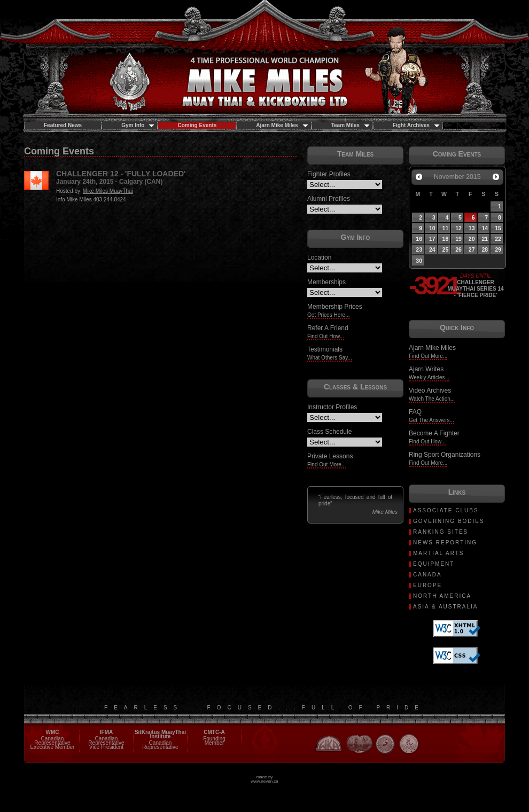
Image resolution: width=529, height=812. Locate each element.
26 (458, 249)
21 (485, 239)
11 (446, 228)
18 (446, 239)
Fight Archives (416, 125)
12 (458, 228)
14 (485, 228)
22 (498, 239)
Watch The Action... (432, 399)
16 (419, 239)
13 (472, 228)
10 (432, 228)
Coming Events (197, 125)
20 (472, 239)
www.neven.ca (264, 781)
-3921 (427, 286)
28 (485, 249)
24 (432, 249)
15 (498, 228)
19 (458, 239)
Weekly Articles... (429, 377)
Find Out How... (326, 336)
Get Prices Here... (328, 315)
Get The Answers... (431, 420)
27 (472, 249)
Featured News (63, 125)
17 (432, 239)
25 (446, 249)
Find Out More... (326, 464)
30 (419, 261)
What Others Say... (330, 358)
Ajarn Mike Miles (282, 125)
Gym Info (138, 125)
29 (498, 249)
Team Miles (351, 125)
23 (419, 249)
